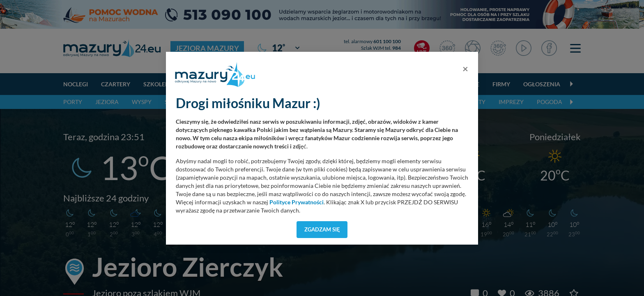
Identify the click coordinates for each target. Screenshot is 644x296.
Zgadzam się (322, 229)
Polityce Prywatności (297, 202)
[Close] (465, 69)
